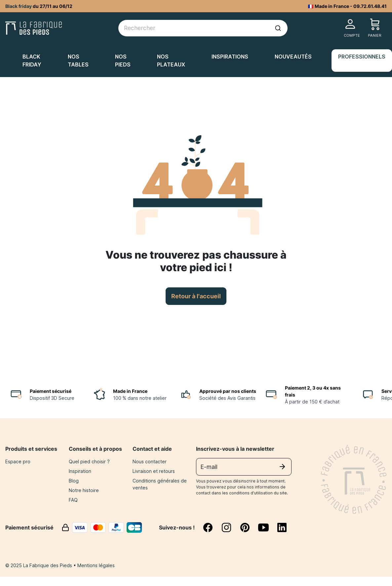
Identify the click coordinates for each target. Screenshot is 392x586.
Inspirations (230, 57)
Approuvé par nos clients (228, 391)
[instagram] (230, 527)
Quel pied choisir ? (89, 461)
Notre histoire (84, 490)
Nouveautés (293, 57)
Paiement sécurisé (51, 391)
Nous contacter (150, 461)
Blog (74, 481)
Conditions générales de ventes (160, 484)
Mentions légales (96, 565)
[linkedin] (282, 527)
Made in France (130, 391)
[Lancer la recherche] (278, 28)
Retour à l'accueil (196, 296)
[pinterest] (249, 527)
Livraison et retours (154, 471)
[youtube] (267, 527)
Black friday (19, 6)
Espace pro (18, 461)
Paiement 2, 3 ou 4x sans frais (313, 391)
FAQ (73, 500)
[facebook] (212, 527)
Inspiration (80, 471)
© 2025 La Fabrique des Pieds (39, 565)
